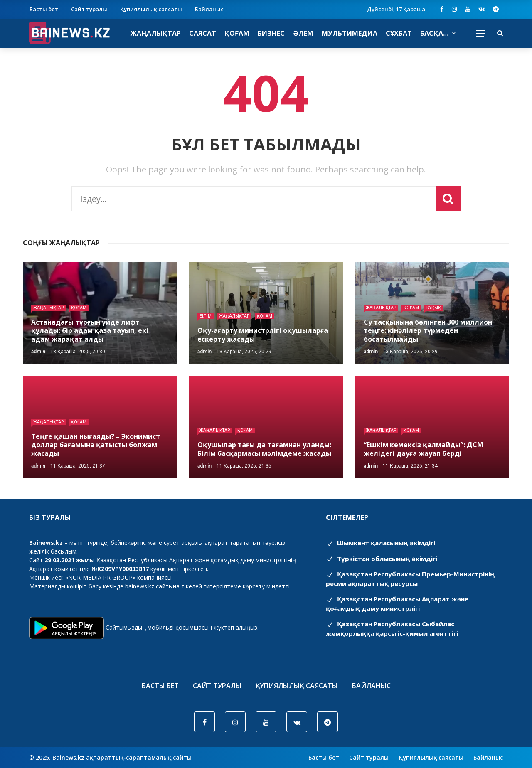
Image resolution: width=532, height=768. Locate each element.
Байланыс (209, 9)
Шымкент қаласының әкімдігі (381, 543)
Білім (206, 316)
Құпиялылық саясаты (151, 9)
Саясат (203, 33)
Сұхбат (399, 33)
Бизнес (271, 33)
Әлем (303, 33)
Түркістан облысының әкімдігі (382, 559)
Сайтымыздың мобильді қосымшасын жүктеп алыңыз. (182, 627)
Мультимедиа (350, 33)
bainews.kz (140, 586)
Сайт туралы (89, 9)
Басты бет (44, 9)
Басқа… (434, 33)
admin (38, 352)
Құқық (434, 308)
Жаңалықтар (156, 33)
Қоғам (237, 33)
